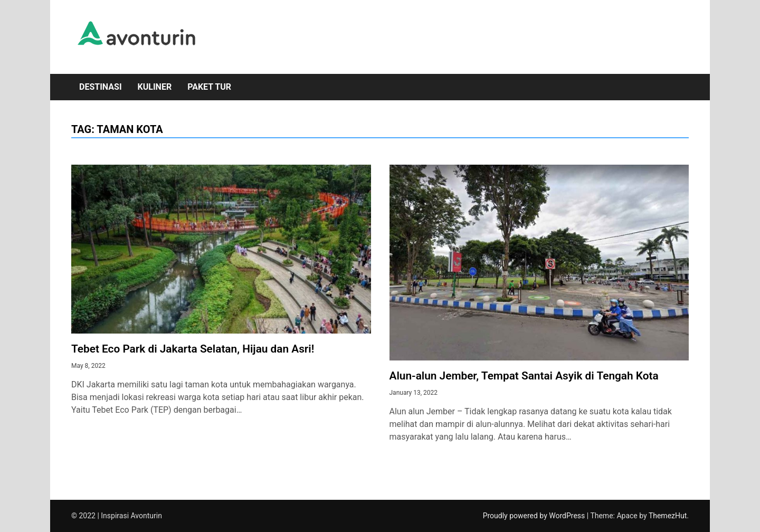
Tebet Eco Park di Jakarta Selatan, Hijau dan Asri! (193, 349)
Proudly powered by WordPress (535, 516)
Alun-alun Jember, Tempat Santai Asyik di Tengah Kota (524, 376)
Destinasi (101, 87)
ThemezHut (668, 516)
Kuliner (155, 87)
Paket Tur (209, 87)
